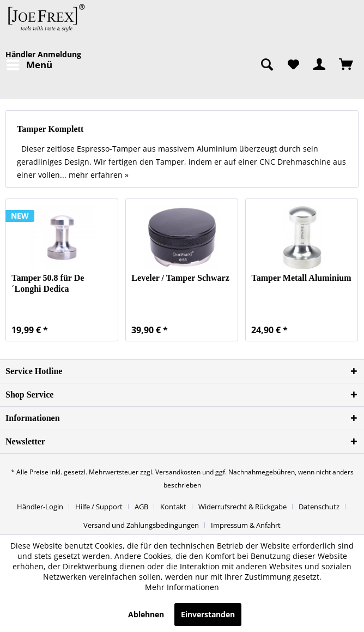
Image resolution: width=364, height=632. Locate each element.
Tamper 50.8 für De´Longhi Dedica (48, 283)
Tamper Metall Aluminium (301, 278)
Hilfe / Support (99, 507)
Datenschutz (319, 507)
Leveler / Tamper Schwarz (180, 278)
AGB (141, 507)
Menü (29, 64)
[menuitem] (29, 65)
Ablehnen (146, 614)
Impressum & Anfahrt (246, 525)
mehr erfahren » (99, 175)
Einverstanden (208, 614)
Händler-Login (40, 507)
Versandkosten (178, 472)
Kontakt (173, 507)
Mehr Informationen (182, 587)
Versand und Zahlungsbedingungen (141, 525)
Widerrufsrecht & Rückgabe (242, 507)
